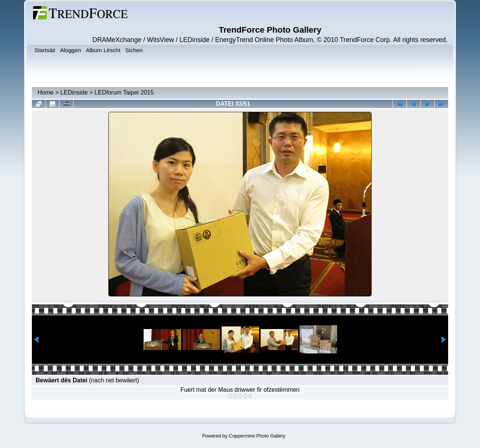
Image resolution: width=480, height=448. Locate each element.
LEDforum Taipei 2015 (124, 92)
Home (46, 92)
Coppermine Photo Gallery (257, 436)
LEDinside (74, 92)
